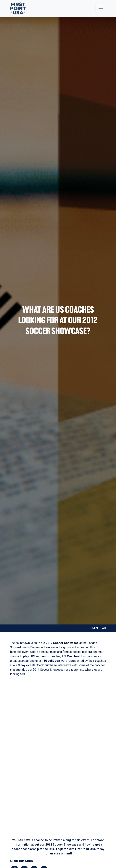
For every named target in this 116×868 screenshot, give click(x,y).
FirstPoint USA (85, 849)
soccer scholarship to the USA (33, 849)
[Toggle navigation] (101, 8)
